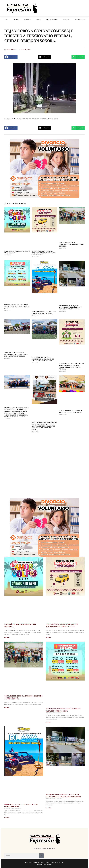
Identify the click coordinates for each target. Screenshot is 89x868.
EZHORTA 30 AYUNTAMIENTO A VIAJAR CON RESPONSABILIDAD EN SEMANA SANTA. (44, 253)
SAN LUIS (16, 20)
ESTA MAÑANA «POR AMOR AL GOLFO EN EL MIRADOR (17, 252)
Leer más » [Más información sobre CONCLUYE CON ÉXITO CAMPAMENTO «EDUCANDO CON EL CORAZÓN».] (7, 707)
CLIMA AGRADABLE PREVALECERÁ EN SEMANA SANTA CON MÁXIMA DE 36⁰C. (17, 307)
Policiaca (14, 50)
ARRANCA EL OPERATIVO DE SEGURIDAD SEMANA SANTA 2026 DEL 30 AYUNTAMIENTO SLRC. (16, 354)
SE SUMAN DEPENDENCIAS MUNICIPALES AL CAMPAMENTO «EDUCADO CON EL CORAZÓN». (43, 359)
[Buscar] (41, 856)
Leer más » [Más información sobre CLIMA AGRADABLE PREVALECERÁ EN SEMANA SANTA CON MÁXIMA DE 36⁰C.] (48, 722)
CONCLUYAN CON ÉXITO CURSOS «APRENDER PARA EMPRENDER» (70, 411)
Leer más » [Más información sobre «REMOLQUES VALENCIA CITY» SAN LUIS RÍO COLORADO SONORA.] (7, 818)
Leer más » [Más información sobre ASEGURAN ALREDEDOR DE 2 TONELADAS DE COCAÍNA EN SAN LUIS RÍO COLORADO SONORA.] (48, 808)
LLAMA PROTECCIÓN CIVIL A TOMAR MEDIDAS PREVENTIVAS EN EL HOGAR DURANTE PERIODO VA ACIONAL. (72, 366)
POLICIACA (27, 20)
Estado (8, 50)
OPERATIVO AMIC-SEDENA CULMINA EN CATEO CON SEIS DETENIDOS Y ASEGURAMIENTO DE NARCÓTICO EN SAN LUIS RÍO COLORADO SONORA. (44, 426)
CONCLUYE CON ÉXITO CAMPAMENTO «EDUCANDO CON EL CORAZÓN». (71, 244)
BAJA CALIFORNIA (52, 20)
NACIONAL (66, 20)
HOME (5, 20)
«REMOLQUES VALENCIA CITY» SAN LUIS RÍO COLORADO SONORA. (44, 313)
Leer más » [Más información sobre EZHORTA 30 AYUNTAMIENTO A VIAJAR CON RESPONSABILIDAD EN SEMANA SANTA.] (48, 637)
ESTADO (38, 20)
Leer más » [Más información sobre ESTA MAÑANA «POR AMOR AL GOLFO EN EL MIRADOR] (7, 637)
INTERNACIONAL (80, 20)
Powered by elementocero (44, 864)
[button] (11, 57)
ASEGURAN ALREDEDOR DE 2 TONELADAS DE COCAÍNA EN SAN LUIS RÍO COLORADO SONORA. (71, 307)
